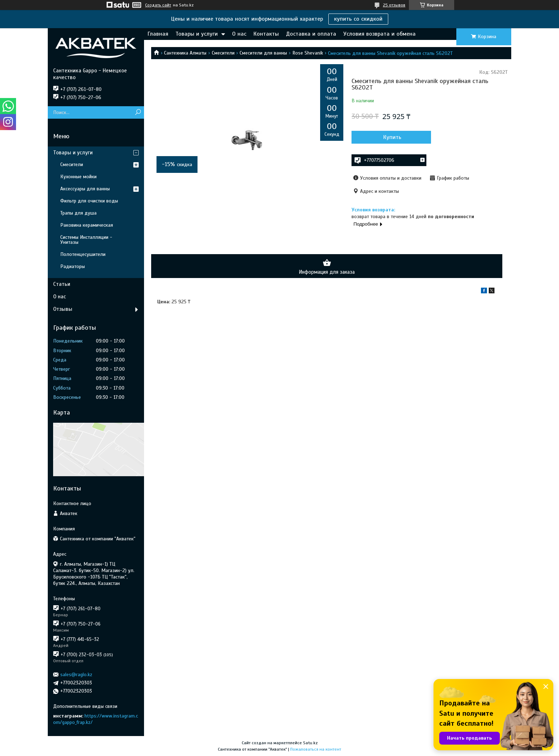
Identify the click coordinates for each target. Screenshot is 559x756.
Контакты (266, 34)
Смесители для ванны (263, 53)
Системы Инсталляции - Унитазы (86, 240)
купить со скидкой (358, 19)
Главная (158, 34)
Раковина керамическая (87, 225)
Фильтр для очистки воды (89, 201)
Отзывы (63, 309)
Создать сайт (158, 5)
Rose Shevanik (308, 53)
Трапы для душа (78, 213)
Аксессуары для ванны (85, 189)
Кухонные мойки (78, 177)
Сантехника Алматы (185, 53)
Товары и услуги (197, 34)
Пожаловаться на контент (316, 749)
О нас (239, 34)
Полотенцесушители (83, 254)
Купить (390, 137)
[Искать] (138, 112)
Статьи (62, 284)
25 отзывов (394, 5)
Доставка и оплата (311, 34)
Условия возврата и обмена (379, 34)
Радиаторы (73, 266)
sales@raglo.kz (76, 675)
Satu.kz (310, 743)
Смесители (223, 53)
